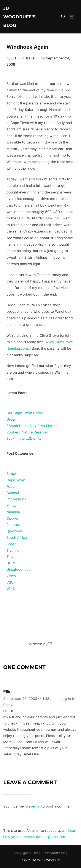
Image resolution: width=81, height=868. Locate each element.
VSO (10, 582)
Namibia (13, 512)
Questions (15, 531)
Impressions (16, 499)
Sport (11, 544)
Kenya (11, 506)
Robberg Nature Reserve (27, 432)
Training (13, 550)
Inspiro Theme (31, 860)
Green (11, 419)
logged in (33, 806)
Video (11, 576)
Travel (30, 58)
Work (11, 589)
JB (14, 58)
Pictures (13, 525)
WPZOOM (53, 860)
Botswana (14, 474)
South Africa (17, 537)
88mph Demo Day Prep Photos (32, 426)
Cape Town (16, 480)
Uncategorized (19, 569)
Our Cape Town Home (25, 413)
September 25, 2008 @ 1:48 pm (30, 699)
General (13, 493)
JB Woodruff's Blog (19, 17)
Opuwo (12, 518)
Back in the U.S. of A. (24, 438)
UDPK (11, 563)
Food (11, 486)
